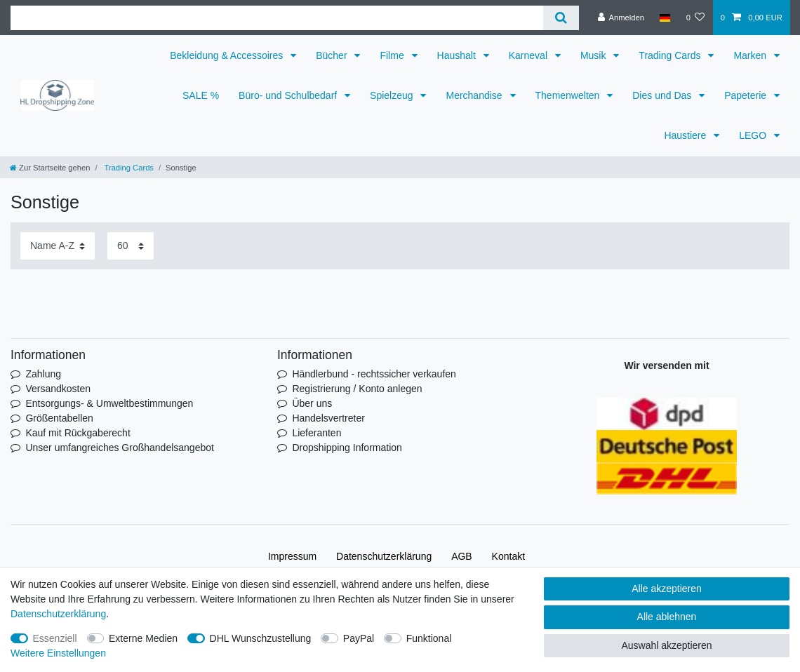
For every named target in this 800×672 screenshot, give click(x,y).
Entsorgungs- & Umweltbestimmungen (109, 403)
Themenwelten (569, 95)
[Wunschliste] (695, 18)
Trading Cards (671, 55)
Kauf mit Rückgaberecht (78, 433)
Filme (393, 55)
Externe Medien (143, 638)
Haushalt (458, 55)
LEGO (754, 135)
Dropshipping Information (347, 448)
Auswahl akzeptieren (666, 645)
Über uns (312, 403)
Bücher (333, 55)
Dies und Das (663, 95)
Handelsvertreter (328, 418)
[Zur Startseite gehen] (50, 168)
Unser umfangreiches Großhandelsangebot (120, 448)
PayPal (359, 638)
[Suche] (561, 18)
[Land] (665, 18)
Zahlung (43, 374)
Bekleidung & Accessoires (228, 55)
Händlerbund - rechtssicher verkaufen (374, 374)
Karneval (529, 55)
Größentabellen (59, 418)
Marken (751, 55)
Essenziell (55, 638)
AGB (462, 556)
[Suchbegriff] (277, 18)
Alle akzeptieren (667, 589)
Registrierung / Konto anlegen (357, 389)
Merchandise (475, 95)
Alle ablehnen (667, 617)
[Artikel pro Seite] (131, 246)
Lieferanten (316, 433)
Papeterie (747, 95)
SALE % (201, 95)
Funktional (429, 638)
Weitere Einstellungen (58, 653)
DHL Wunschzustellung (261, 638)
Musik (594, 55)
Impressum (292, 556)
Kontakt (508, 556)
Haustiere (686, 135)
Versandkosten (58, 389)
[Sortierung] (58, 246)
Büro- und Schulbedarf (289, 95)
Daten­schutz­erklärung (384, 556)
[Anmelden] (621, 18)
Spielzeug (393, 95)
